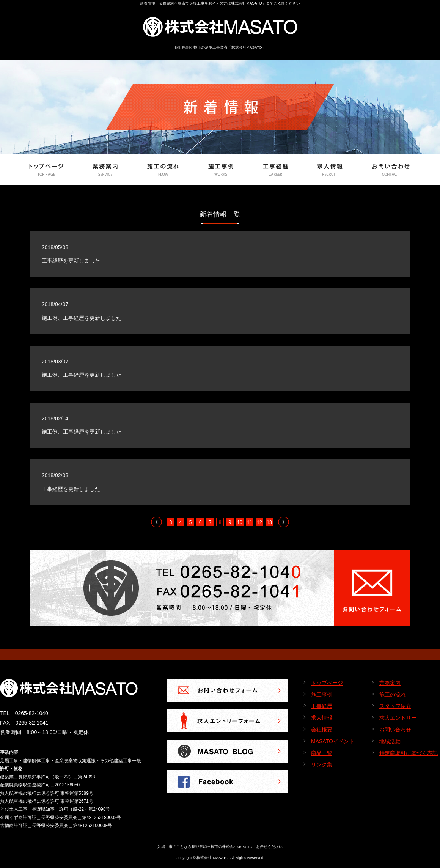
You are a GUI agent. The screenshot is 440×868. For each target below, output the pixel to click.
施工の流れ (393, 695)
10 (240, 522)
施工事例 (322, 695)
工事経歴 (322, 706)
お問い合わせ (395, 730)
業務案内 (390, 683)
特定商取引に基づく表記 (409, 753)
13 (269, 522)
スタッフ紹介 (395, 706)
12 (259, 522)
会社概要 (322, 730)
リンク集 (322, 764)
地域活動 (390, 741)
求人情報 (322, 718)
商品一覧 (322, 753)
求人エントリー (398, 718)
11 (249, 522)
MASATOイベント (333, 741)
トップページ (327, 683)
